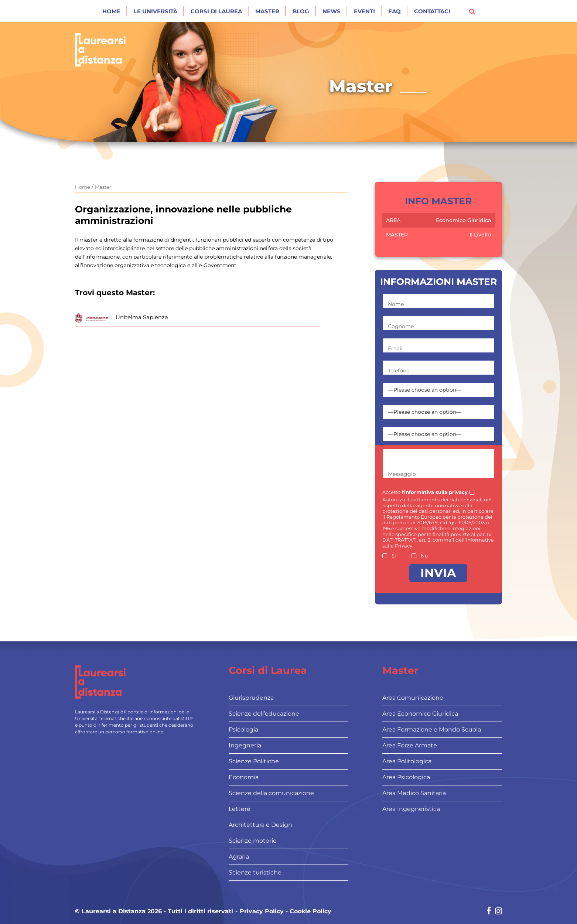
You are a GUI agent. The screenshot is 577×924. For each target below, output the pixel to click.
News (332, 11)
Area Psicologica (406, 777)
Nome (396, 304)
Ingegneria (245, 745)
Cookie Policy (310, 911)
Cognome (401, 326)
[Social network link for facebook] (489, 912)
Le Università (156, 11)
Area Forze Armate (410, 745)
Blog (301, 11)
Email (395, 348)
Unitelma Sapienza (142, 317)
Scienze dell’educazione (264, 714)
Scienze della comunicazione (271, 793)
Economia (244, 777)
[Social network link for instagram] (499, 912)
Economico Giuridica (463, 220)
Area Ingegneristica (411, 809)
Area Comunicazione (413, 698)
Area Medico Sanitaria (414, 793)
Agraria (239, 857)
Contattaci (432, 11)
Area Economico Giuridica (420, 714)
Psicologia (243, 729)
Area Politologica (407, 761)
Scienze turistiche (255, 872)
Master (267, 11)
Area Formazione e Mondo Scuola (432, 729)
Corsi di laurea (216, 11)
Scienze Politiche (254, 761)
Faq (395, 11)
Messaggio (402, 474)
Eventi (364, 11)
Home (111, 11)
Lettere (240, 809)
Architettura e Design (260, 825)
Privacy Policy (262, 911)
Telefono (399, 371)
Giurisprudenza (251, 698)
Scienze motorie (253, 841)
